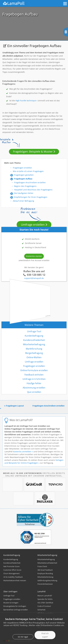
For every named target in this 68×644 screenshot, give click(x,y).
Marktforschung (34, 349)
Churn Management (11, 573)
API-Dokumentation (45, 613)
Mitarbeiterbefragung (34, 344)
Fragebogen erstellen (22, 168)
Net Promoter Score (11, 566)
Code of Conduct (44, 606)
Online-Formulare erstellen (34, 370)
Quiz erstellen (34, 392)
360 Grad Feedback (45, 570)
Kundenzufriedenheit (34, 340)
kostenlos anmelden (22, 452)
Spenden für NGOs (45, 599)
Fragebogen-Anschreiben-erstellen (30, 182)
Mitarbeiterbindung (45, 577)
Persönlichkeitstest (45, 584)
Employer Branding (45, 573)
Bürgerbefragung (34, 353)
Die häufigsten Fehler (24, 193)
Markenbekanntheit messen (15, 580)
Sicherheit (41, 610)
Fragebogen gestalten (24, 175)
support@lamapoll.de (34, 278)
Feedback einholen (34, 375)
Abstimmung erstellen (34, 388)
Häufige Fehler (34, 383)
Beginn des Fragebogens (25, 186)
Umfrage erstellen (33, 225)
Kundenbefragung (34, 336)
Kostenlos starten (34, 256)
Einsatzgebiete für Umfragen (15, 606)
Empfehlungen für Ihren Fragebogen (31, 197)
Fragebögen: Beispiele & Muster (33, 152)
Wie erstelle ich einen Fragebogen (28, 171)
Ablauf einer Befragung (23, 201)
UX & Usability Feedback (13, 577)
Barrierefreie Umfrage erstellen (16, 610)
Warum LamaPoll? (45, 596)
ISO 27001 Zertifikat (45, 603)
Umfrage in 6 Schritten (34, 379)
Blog (39, 617)
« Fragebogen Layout (14, 406)
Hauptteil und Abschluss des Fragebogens (33, 190)
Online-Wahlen (34, 357)
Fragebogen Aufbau (23, 179)
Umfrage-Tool (34, 331)
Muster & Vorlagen (11, 603)
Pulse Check (42, 566)
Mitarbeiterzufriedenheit (47, 563)
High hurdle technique (26, 101)
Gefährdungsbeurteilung (47, 580)
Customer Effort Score (12, 570)
